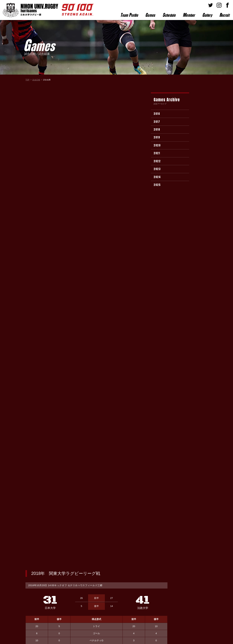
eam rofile (129, 15)
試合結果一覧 (96, 556)
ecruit (224, 15)
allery (207, 15)
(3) (64, 448)
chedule (169, 15)
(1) (64, 422)
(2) (64, 395)
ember (189, 15)
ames (150, 15)
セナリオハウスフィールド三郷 (85, 108)
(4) (64, 389)
